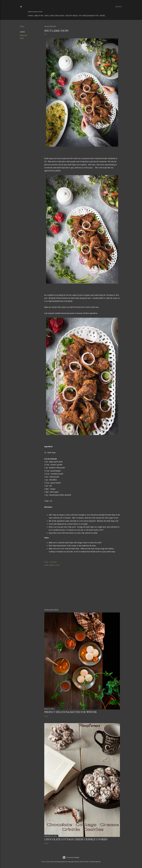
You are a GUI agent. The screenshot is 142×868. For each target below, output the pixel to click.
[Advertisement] (82, 588)
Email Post (53, 562)
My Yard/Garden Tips (89, 16)
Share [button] (22, 26)
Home (31, 16)
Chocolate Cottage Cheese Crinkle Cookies (76, 839)
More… (103, 16)
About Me (39, 16)
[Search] (119, 7)
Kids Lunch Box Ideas (54, 16)
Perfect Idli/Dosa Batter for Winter (71, 712)
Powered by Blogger (71, 857)
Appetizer (24, 35)
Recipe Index (72, 16)
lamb (22, 38)
